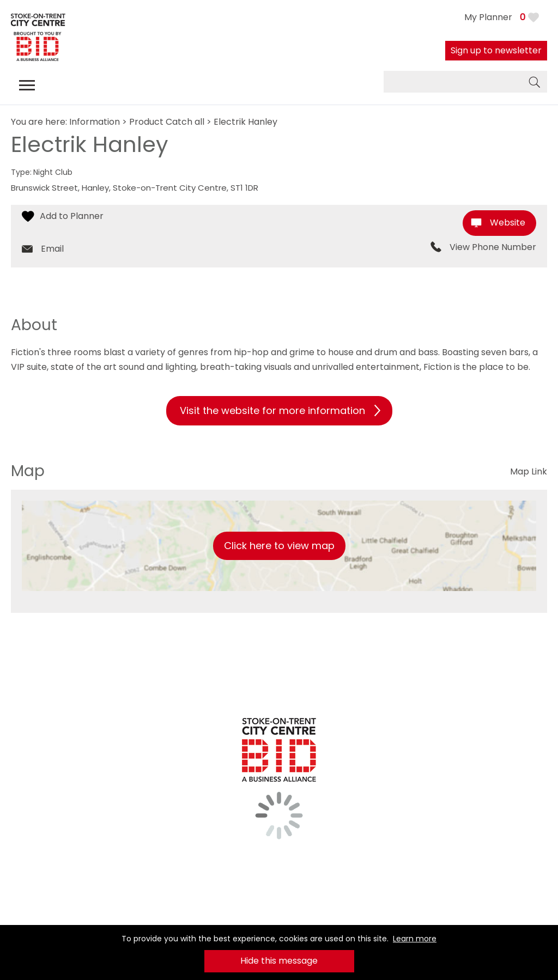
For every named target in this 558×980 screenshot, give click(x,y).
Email (52, 249)
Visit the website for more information (272, 410)
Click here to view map (279, 546)
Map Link (529, 471)
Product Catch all (167, 122)
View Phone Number (493, 247)
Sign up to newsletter (496, 50)
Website (508, 223)
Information (95, 122)
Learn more (415, 939)
